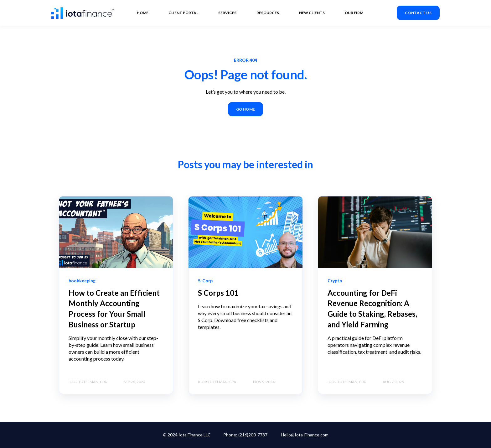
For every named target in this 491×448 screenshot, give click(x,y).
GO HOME (246, 109)
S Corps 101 (218, 293)
